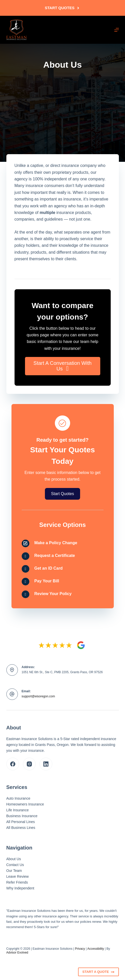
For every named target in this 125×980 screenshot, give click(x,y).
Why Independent (20, 888)
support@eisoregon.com (38, 696)
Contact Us (15, 865)
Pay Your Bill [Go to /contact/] (47, 581)
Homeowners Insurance (25, 804)
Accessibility (96, 949)
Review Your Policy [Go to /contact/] (53, 594)
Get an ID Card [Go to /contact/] (49, 568)
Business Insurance (22, 816)
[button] (63, 366)
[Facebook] (13, 764)
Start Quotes (63, 8)
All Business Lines (21, 828)
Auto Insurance (18, 798)
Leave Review (18, 876)
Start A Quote (98, 972)
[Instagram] (29, 764)
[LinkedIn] (46, 764)
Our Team (14, 871)
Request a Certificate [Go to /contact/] (55, 556)
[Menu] (117, 30)
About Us (14, 859)
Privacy (80, 949)
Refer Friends (17, 882)
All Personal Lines (21, 822)
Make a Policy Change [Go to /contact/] (56, 543)
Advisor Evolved (17, 953)
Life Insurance (18, 810)
